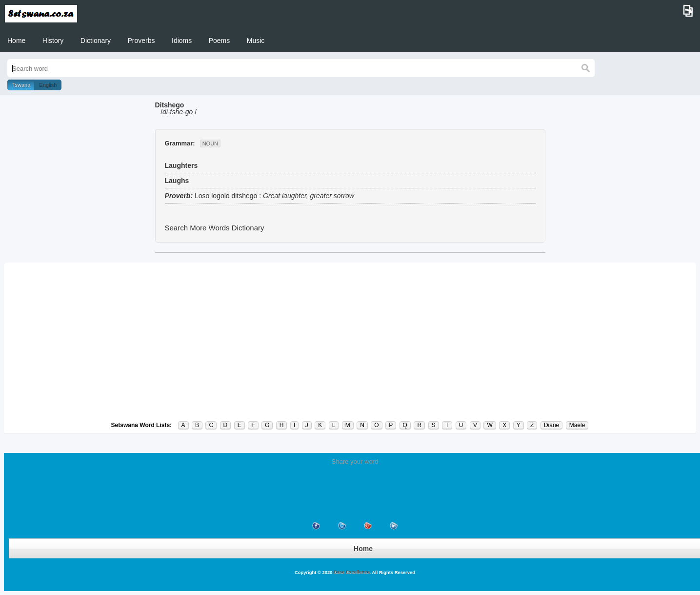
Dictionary (96, 41)
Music (256, 41)
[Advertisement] (350, 342)
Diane (551, 425)
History (53, 41)
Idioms (182, 41)
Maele (577, 425)
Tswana (21, 85)
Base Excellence (351, 572)
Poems (220, 41)
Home (16, 41)
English (48, 85)
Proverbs (141, 41)
